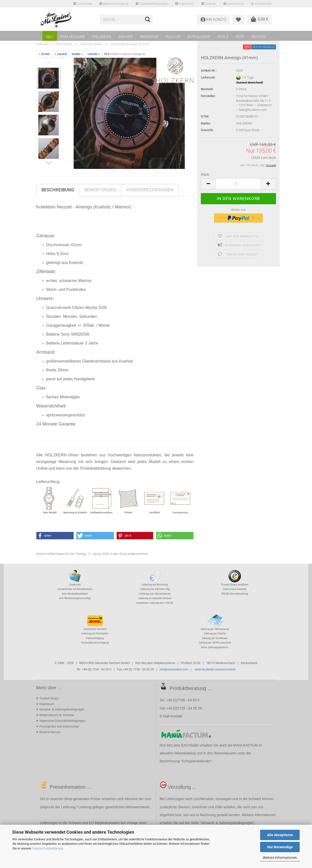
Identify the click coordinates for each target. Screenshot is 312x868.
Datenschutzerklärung (47, 848)
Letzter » (94, 54)
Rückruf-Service (50, 732)
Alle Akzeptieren (280, 835)
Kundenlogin (262, 4)
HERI (240, 37)
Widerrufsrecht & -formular (57, 715)
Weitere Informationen (280, 858)
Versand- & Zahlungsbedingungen (62, 709)
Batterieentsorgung (114, 4)
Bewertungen (100, 190)
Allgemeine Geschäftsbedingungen (62, 721)
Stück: (205, 174)
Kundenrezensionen (150, 190)
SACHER (125, 37)
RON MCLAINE (73, 37)
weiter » (77, 54)
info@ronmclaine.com (174, 669)
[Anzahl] (238, 184)
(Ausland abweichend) (250, 83)
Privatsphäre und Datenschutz (59, 727)
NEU (50, 37)
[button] (208, 184)
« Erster (44, 54)
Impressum (185, 4)
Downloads (83, 4)
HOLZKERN (102, 37)
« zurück (61, 54)
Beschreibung (58, 190)
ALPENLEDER (199, 37)
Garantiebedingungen (152, 4)
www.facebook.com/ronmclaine (215, 669)
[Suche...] (148, 20)
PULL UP (173, 37)
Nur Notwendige (280, 847)
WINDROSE (149, 37)
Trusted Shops (49, 698)
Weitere (259, 37)
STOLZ (223, 37)
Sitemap (209, 4)
